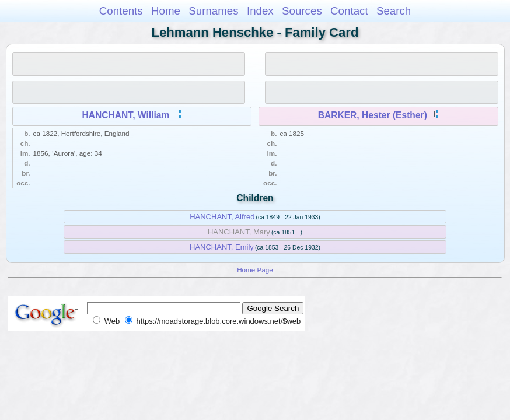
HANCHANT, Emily (222, 247)
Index (260, 11)
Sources (302, 11)
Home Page (255, 270)
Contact (349, 11)
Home (166, 11)
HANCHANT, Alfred (222, 217)
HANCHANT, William (126, 115)
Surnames (213, 11)
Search (394, 11)
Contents (121, 11)
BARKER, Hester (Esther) (373, 115)
